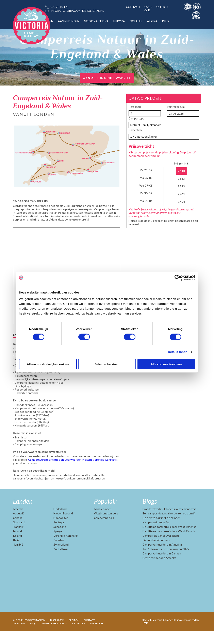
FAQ (32, 636)
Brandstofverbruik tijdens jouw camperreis (169, 522)
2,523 (181, 186)
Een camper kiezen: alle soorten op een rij (169, 526)
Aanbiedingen (103, 522)
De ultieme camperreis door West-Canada (169, 544)
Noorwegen (61, 531)
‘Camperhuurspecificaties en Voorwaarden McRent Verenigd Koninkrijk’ (73, 472)
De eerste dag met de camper (161, 531)
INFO (165, 21)
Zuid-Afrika (61, 562)
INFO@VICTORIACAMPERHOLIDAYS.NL (77, 11)
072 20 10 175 (59, 7)
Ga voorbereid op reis (156, 553)
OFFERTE (162, 7)
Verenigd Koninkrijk (66, 548)
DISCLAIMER (57, 633)
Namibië (18, 557)
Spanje (58, 544)
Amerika (18, 522)
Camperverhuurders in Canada (162, 566)
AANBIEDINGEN (69, 21)
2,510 (181, 171)
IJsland (17, 548)
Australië (19, 526)
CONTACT (133, 7)
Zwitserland (61, 557)
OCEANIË (136, 21)
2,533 (181, 179)
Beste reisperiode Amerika (159, 571)
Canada (18, 531)
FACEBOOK (97, 636)
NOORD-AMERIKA (96, 21)
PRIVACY (74, 633)
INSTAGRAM (78, 636)
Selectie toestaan (107, 364)
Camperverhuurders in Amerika (162, 557)
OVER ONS (148, 8)
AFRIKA (152, 21)
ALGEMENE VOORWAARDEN (29, 633)
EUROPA (119, 21)
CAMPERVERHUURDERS (53, 636)
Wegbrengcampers (106, 526)
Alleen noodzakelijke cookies (48, 364)
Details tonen (178, 352)
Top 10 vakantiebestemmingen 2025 (166, 562)
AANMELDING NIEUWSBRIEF (107, 78)
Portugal (59, 535)
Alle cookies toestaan (166, 364)
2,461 (181, 194)
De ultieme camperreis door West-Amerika (169, 540)
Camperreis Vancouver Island (161, 548)
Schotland (60, 540)
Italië (16, 553)
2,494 (181, 202)
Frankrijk (18, 540)
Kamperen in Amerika (156, 535)
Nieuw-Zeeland (63, 526)
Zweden (59, 553)
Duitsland (19, 535)
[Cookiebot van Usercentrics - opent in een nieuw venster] (177, 278)
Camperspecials (104, 531)
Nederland (60, 522)
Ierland (17, 544)
